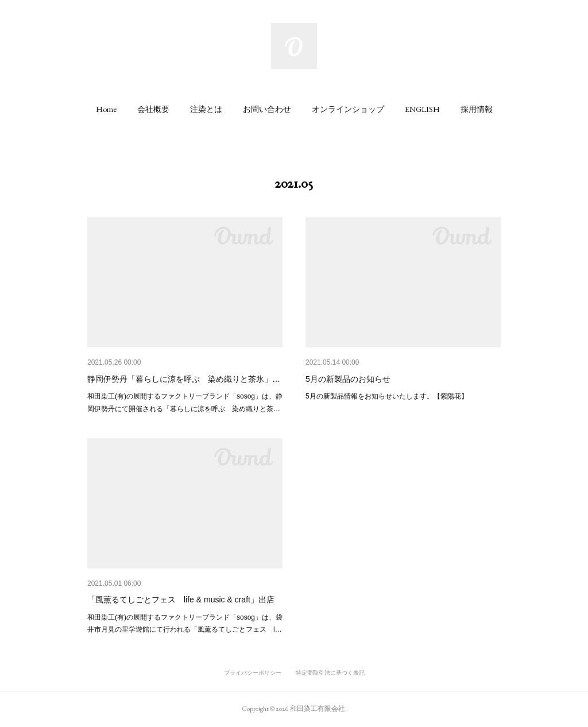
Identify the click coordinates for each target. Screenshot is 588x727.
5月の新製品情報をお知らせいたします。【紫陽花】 (387, 396)
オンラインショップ (348, 109)
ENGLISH (422, 109)
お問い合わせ (267, 109)
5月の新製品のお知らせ (348, 379)
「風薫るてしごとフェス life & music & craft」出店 (181, 600)
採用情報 (477, 109)
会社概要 (153, 109)
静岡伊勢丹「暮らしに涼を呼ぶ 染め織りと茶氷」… (184, 379)
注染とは (206, 109)
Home (106, 109)
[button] (106, 109)
